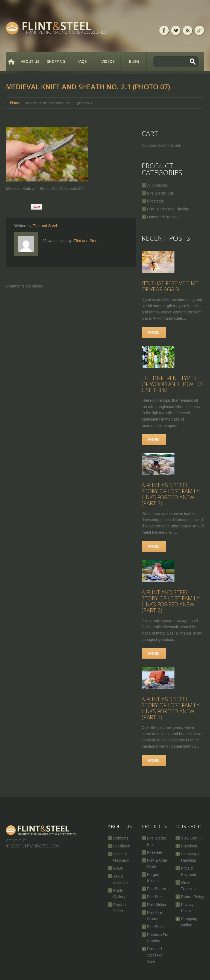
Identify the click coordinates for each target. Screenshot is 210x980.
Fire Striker (156, 930)
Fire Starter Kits (160, 193)
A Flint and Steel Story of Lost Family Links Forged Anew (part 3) (171, 496)
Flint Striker (157, 908)
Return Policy (192, 900)
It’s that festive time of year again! (170, 287)
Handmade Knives (163, 217)
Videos (108, 61)
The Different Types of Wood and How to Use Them (172, 385)
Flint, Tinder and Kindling (168, 209)
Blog (134, 61)
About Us (30, 61)
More (154, 333)
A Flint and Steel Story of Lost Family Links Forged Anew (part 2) (171, 604)
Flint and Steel (45, 226)
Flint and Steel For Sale (155, 959)
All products (157, 185)
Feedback (122, 850)
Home (11, 61)
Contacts (121, 842)
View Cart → (192, 842)
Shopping (56, 61)
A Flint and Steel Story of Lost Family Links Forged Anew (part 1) (171, 712)
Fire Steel (155, 900)
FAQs (82, 61)
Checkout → (192, 850)
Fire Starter (157, 892)
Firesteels (155, 201)
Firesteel (154, 856)
